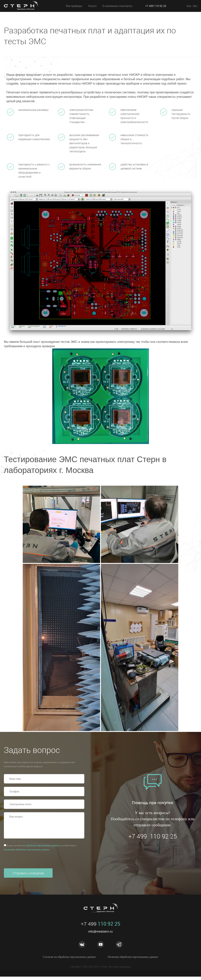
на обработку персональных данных (41, 846)
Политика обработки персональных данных (133, 957)
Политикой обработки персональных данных (27, 850)
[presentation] (30, 860)
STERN (25, 9)
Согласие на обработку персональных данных (69, 957)
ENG (189, 6)
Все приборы (74, 6)
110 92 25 (100, 924)
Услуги (92, 6)
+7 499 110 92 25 (156, 6)
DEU (195, 6)
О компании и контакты (117, 6)
